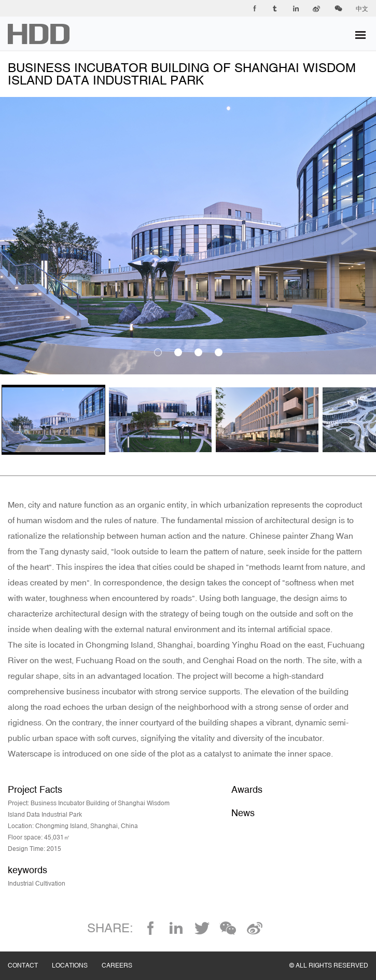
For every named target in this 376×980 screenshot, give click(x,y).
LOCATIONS (77, 955)
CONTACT (30, 955)
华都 (39, 34)
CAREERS (124, 955)
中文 (362, 9)
